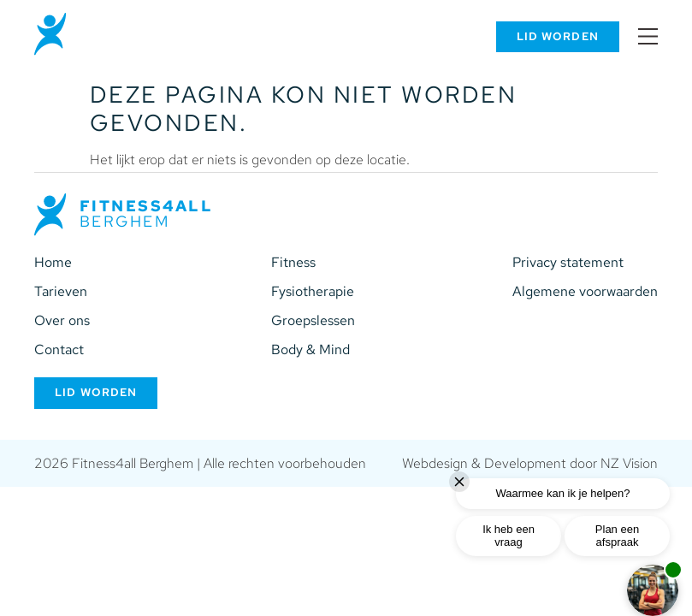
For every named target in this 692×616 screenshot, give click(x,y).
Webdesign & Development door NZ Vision (530, 463)
